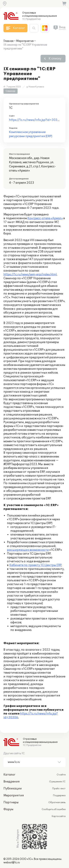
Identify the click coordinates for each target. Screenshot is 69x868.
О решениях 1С (57, 782)
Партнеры (11, 802)
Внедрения (12, 782)
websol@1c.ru (12, 863)
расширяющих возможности (28, 550)
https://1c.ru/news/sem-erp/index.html (30, 275)
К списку (55, 59)
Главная (8, 41)
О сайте (61, 775)
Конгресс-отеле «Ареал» (45, 218)
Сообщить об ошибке (54, 809)
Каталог (9, 775)
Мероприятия (25, 41)
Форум (8, 809)
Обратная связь (57, 802)
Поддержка (59, 796)
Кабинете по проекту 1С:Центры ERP (35, 565)
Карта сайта (59, 816)
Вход (62, 27)
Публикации (13, 789)
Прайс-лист (59, 789)
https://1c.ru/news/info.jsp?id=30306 (35, 120)
